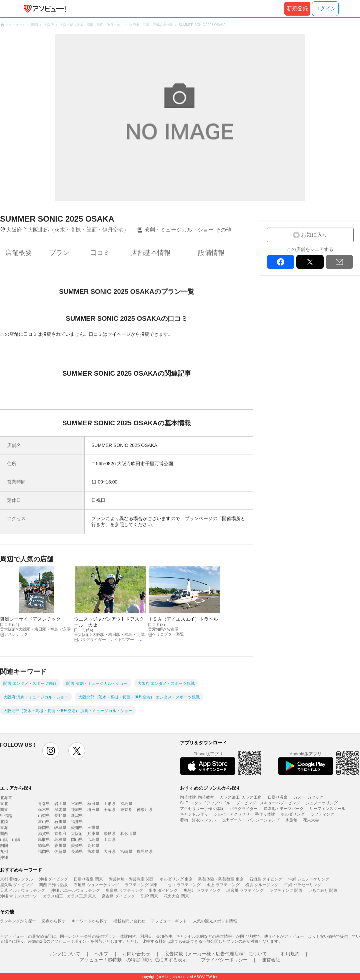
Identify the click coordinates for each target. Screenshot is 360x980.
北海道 (6, 798)
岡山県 (77, 840)
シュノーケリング (322, 803)
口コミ (100, 253)
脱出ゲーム (232, 820)
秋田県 (93, 804)
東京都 (126, 810)
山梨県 (44, 816)
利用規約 (290, 954)
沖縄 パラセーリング (303, 885)
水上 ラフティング (223, 885)
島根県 (60, 840)
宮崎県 (126, 852)
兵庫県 (93, 834)
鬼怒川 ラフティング (202, 890)
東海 (4, 828)
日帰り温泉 (278, 797)
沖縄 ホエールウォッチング (75, 890)
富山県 (44, 822)
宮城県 (77, 804)
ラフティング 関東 (141, 885)
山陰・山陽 (10, 840)
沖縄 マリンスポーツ (18, 896)
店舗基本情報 (151, 253)
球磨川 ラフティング (245, 890)
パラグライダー (244, 809)
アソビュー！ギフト (169, 921)
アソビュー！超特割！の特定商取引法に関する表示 (133, 960)
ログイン (325, 8)
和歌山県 (128, 834)
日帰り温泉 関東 (88, 879)
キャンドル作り (194, 814)
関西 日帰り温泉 (53, 885)
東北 (4, 804)
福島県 (126, 804)
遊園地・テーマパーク (284, 809)
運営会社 (271, 960)
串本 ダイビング (163, 890)
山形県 (110, 804)
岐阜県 (60, 828)
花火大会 (311, 820)
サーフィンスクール (327, 809)
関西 (4, 834)
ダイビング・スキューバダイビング (268, 803)
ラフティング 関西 (286, 890)
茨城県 (77, 810)
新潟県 (77, 816)
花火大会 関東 (176, 896)
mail (339, 262)
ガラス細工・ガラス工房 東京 (69, 896)
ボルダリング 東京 (176, 879)
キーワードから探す (90, 921)
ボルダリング (293, 814)
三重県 (93, 828)
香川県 (60, 846)
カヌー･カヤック (308, 797)
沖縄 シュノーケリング (309, 879)
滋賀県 (44, 834)
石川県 (60, 822)
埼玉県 (93, 810)
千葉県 (110, 810)
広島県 (93, 840)
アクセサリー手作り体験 (202, 809)
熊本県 (93, 852)
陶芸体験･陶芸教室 (197, 797)
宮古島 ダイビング (118, 896)
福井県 (77, 822)
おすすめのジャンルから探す (210, 788)
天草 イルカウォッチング (22, 890)
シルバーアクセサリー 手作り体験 (244, 814)
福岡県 (44, 852)
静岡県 (44, 828)
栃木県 (44, 810)
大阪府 (77, 834)
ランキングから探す (18, 921)
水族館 (291, 820)
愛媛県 (77, 846)
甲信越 (6, 816)
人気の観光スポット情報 (215, 921)
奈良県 (110, 834)
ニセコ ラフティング (182, 885)
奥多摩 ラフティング (124, 890)
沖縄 (4, 858)
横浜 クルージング (262, 885)
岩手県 (60, 804)
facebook (281, 262)
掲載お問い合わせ (129, 921)
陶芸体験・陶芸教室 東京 (221, 879)
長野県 (60, 816)
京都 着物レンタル (16, 879)
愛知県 (77, 828)
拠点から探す (54, 921)
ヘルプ (101, 954)
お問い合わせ (136, 954)
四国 (4, 846)
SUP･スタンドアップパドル (205, 803)
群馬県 (60, 810)
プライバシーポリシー (224, 960)
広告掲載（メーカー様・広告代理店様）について (216, 954)
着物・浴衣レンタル (198, 820)
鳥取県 (44, 840)
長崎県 (77, 852)
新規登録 (297, 8)
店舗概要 (19, 253)
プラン (59, 253)
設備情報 (211, 253)
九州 (4, 852)
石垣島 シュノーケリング (96, 885)
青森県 (44, 804)
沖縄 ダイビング (53, 879)
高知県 (93, 846)
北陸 (4, 822)
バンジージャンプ (264, 820)
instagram (51, 751)
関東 (4, 810)
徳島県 (44, 846)
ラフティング (322, 814)
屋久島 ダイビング (16, 885)
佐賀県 (60, 852)
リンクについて (64, 954)
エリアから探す (16, 788)
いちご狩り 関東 (323, 890)
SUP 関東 (149, 896)
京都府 (60, 834)
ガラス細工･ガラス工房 (241, 797)
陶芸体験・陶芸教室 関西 (131, 879)
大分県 (110, 852)
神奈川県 (145, 810)
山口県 (110, 840)
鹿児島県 (145, 852)
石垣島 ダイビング (266, 879)
